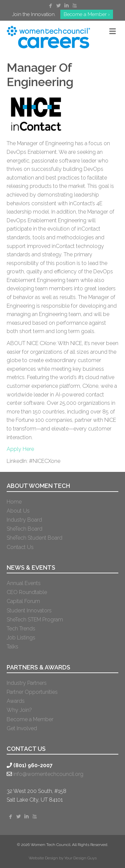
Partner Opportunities (32, 692)
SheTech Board (24, 529)
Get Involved (22, 728)
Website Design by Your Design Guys (63, 858)
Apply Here (20, 449)
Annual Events (24, 583)
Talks (12, 647)
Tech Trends (21, 629)
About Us (18, 511)
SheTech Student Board (34, 538)
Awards (16, 701)
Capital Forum (23, 601)
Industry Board (24, 520)
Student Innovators (29, 611)
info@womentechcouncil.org (48, 774)
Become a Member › (87, 14)
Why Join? (19, 710)
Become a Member (30, 719)
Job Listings (21, 638)
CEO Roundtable (27, 592)
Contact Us (20, 547)
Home (14, 502)
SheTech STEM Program (35, 620)
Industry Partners (27, 683)
